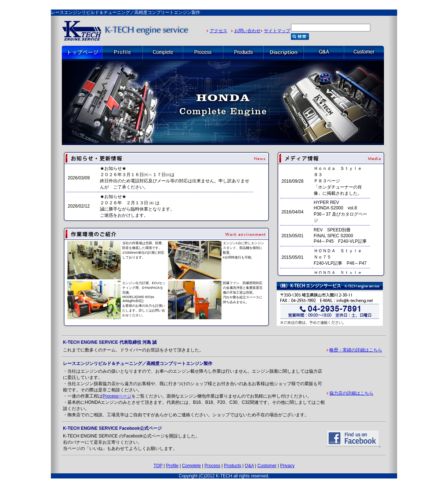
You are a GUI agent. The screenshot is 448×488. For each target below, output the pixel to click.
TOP (158, 466)
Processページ (117, 396)
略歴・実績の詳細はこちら (356, 350)
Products (233, 466)
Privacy (287, 466)
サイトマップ (277, 31)
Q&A (249, 466)
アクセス (219, 31)
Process (212, 466)
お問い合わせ (247, 31)
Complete (191, 466)
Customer (267, 466)
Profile (172, 466)
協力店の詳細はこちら (351, 393)
